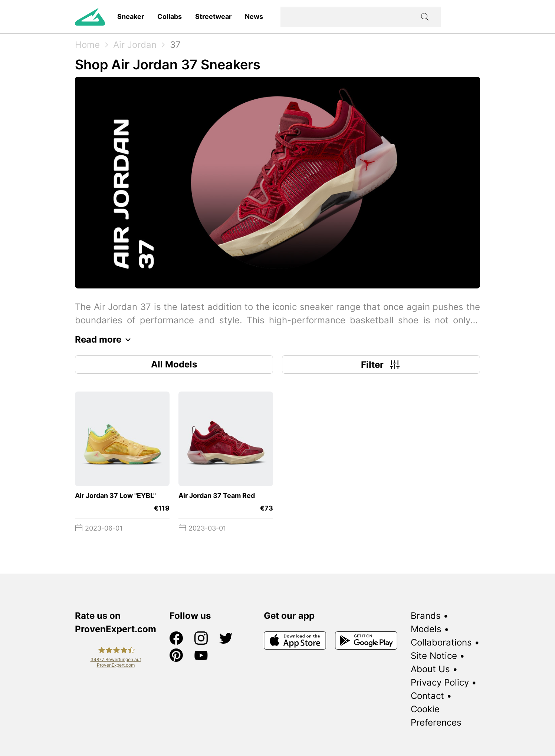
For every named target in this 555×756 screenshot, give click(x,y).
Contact (427, 696)
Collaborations (441, 642)
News (254, 16)
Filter (381, 364)
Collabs (170, 16)
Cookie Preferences (436, 716)
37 (175, 45)
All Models (174, 364)
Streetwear (213, 16)
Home (87, 45)
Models (426, 629)
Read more (105, 340)
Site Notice (434, 656)
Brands (426, 616)
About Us (430, 669)
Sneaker (131, 16)
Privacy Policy (440, 682)
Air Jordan (135, 45)
